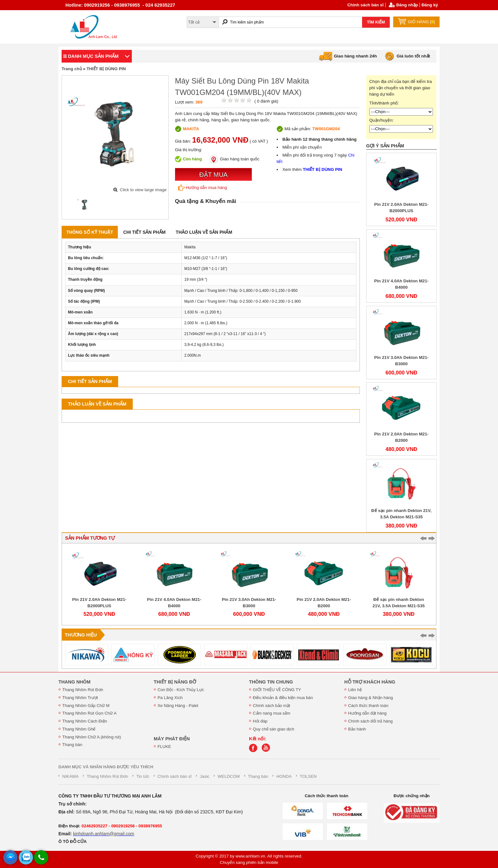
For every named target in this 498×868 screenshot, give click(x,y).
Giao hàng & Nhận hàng (370, 698)
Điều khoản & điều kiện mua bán (283, 698)
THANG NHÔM (74, 682)
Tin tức (143, 776)
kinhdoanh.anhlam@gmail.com (104, 834)
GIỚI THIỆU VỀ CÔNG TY (277, 690)
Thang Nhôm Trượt (80, 698)
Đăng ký (430, 5)
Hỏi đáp (260, 721)
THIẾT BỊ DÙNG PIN (106, 69)
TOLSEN (308, 776)
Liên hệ (355, 690)
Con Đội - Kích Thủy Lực (181, 690)
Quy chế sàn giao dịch (273, 729)
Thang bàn (72, 745)
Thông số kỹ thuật (90, 232)
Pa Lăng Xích (170, 698)
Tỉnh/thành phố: (384, 103)
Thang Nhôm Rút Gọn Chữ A (89, 713)
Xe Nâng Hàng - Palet (178, 706)
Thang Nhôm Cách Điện (85, 721)
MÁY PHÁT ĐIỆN (172, 739)
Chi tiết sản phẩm (144, 232)
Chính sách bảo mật (271, 706)
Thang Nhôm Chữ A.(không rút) (92, 737)
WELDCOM (229, 776)
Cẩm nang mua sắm (272, 713)
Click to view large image (143, 190)
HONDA (284, 776)
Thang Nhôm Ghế (79, 729)
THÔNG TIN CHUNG (271, 682)
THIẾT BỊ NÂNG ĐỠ (175, 682)
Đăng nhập (407, 5)
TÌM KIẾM (376, 22)
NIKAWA (71, 776)
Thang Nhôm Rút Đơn (83, 690)
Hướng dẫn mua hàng (203, 188)
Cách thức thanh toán (368, 706)
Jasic (205, 776)
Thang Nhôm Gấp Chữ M (86, 706)
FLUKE (164, 747)
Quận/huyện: (382, 120)
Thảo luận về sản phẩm (204, 232)
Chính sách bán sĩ (366, 5)
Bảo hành (357, 729)
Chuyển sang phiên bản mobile (249, 862)
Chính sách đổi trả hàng (370, 721)
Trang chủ (72, 69)
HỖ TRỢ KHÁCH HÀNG (370, 682)
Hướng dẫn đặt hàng (367, 713)
